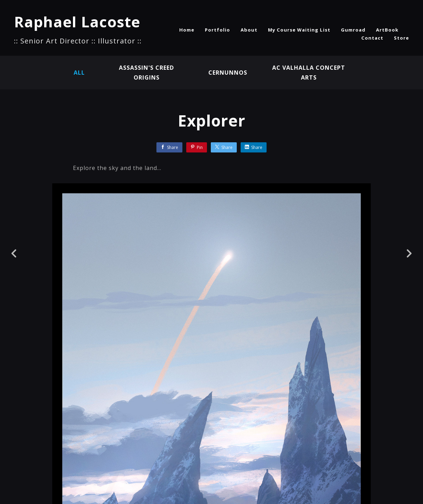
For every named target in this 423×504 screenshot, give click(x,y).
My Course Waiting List (299, 30)
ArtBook (387, 30)
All (79, 73)
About (249, 30)
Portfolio (217, 30)
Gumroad (353, 30)
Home (187, 30)
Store (401, 38)
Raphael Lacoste (77, 22)
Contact (372, 38)
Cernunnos (228, 73)
